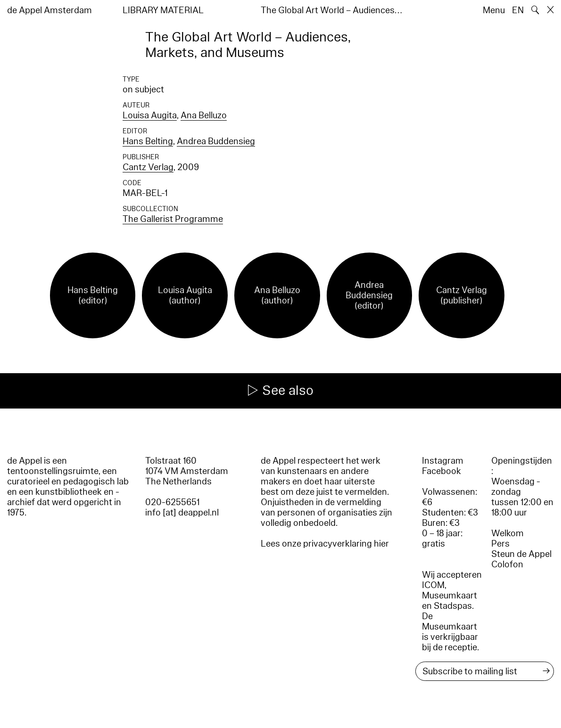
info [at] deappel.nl (182, 513)
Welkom (507, 533)
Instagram (443, 461)
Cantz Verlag (148, 167)
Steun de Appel (521, 554)
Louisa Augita (150, 115)
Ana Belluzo (204, 115)
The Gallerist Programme (173, 219)
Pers (500, 544)
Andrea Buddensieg (216, 141)
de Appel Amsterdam (49, 10)
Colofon (507, 564)
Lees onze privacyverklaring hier (325, 544)
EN (518, 10)
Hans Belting (148, 141)
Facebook (441, 471)
